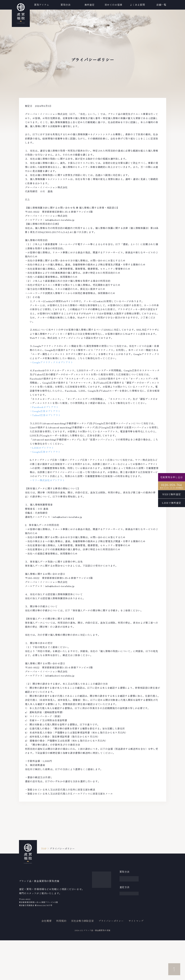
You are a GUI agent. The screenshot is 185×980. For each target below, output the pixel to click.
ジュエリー (98, 904)
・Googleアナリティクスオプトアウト (51, 362)
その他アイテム (101, 920)
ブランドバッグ (101, 883)
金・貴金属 (98, 894)
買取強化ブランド (156, 874)
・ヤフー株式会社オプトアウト (47, 480)
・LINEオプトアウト (42, 448)
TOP (44, 848)
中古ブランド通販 (156, 916)
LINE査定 (125, 908)
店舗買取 (125, 889)
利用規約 (61, 961)
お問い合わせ (155, 942)
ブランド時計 (100, 878)
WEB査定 (125, 903)
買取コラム (153, 908)
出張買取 (125, 883)
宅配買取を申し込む (171, 477)
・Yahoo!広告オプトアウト (45, 415)
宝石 (95, 899)
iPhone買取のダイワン (156, 927)
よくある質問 (155, 895)
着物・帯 (97, 910)
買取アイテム (24, 5)
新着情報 (152, 902)
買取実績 (152, 882)
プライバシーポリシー (111, 961)
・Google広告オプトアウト (45, 411)
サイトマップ (136, 961)
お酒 (95, 915)
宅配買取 (125, 878)
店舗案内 (152, 936)
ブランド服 (98, 889)
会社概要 (46, 961)
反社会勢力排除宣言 (82, 961)
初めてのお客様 (156, 889)
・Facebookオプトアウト (44, 407)
